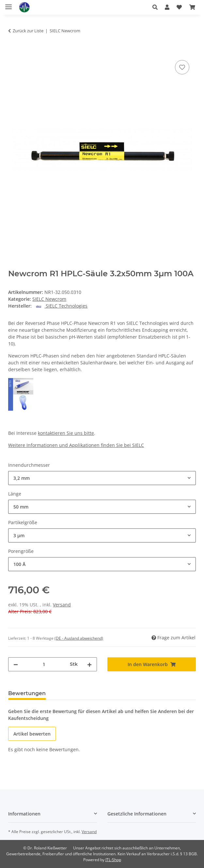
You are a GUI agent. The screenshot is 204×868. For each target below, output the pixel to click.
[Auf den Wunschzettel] (182, 67)
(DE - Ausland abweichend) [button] (79, 638)
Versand (62, 605)
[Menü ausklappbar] (8, 4)
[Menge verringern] (16, 664)
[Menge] (44, 664)
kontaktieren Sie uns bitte (66, 433)
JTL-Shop (113, 860)
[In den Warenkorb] (13, 51)
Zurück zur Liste (28, 31)
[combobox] (102, 478)
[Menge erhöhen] (89, 664)
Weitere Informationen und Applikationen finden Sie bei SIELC (76, 445)
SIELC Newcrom (49, 299)
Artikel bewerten (32, 734)
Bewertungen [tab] (27, 693)
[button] (155, 7)
